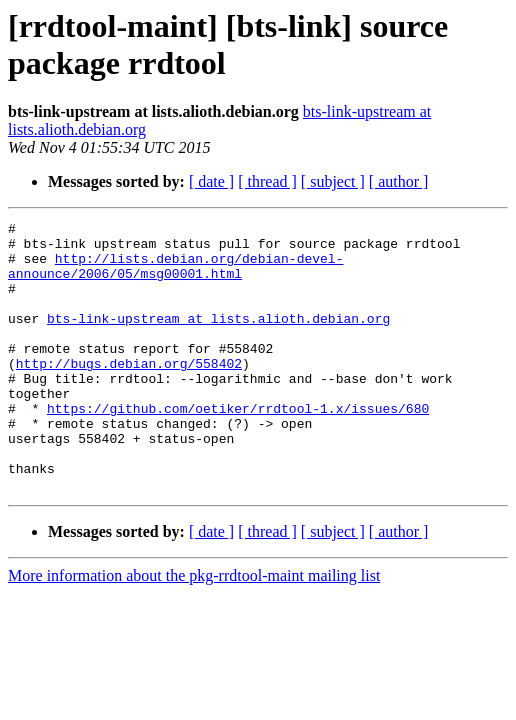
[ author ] (399, 181)
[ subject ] (333, 181)
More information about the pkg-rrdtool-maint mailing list (194, 629)
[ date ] (211, 181)
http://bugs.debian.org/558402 (129, 393)
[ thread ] (267, 181)
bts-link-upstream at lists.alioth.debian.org (218, 339)
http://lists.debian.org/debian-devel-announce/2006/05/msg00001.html (175, 276)
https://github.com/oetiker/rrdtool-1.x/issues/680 (238, 447)
